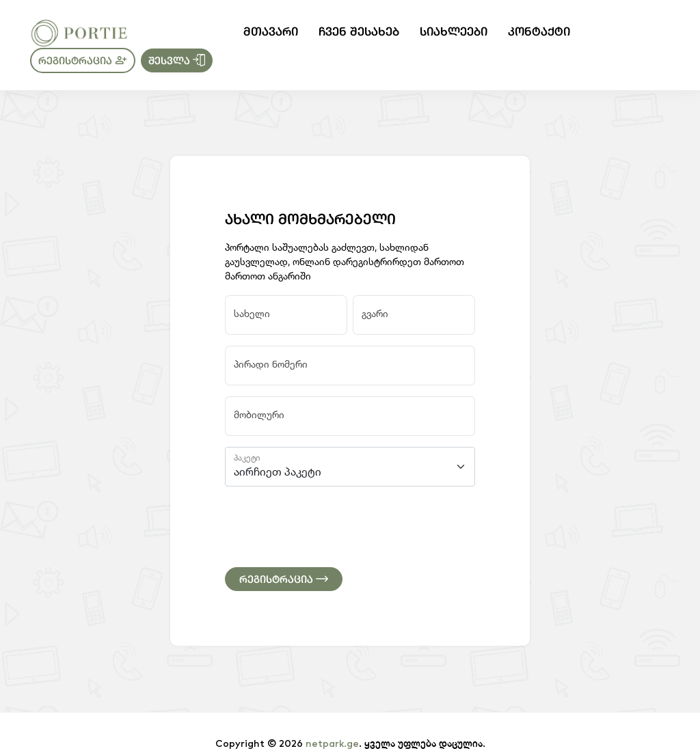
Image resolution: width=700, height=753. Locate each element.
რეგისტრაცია (83, 60)
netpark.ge (332, 744)
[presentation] (329, 524)
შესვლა (177, 60)
